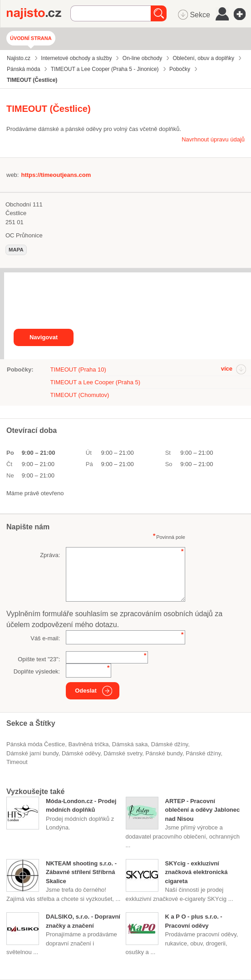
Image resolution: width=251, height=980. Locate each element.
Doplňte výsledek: (37, 671)
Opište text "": (39, 659)
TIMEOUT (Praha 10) (78, 369)
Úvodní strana (31, 38)
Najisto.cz (39, 14)
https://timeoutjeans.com (56, 175)
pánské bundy (164, 753)
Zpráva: (50, 555)
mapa (16, 250)
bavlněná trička (89, 744)
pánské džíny (203, 753)
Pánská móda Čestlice (36, 744)
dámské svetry (123, 753)
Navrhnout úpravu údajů (213, 139)
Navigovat (44, 337)
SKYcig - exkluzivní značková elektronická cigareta (197, 872)
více (227, 369)
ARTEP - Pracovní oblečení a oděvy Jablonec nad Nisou (203, 810)
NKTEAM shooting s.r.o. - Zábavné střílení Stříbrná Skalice (81, 872)
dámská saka (130, 744)
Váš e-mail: (45, 638)
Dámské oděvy (81, 753)
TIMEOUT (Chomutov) (80, 395)
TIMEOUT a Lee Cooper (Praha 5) (95, 382)
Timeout (17, 762)
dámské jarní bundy (32, 753)
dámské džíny (170, 744)
